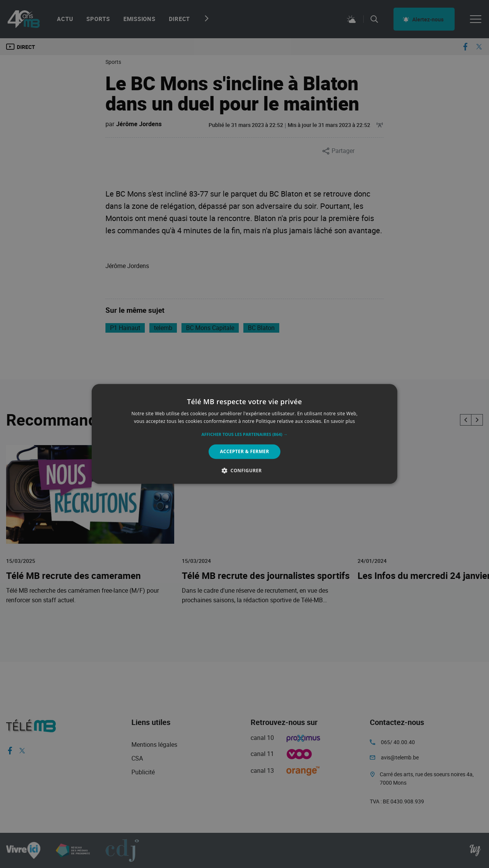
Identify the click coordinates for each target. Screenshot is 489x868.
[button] (244, 434)
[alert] (244, 434)
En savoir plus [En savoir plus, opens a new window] (339, 422)
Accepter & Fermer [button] (245, 451)
